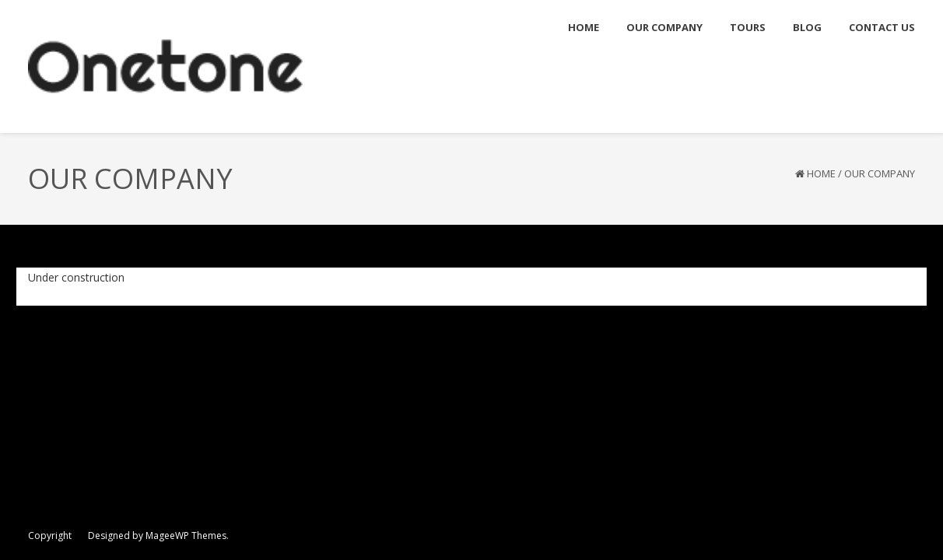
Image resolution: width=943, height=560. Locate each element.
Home (821, 173)
